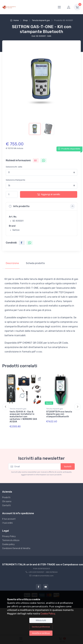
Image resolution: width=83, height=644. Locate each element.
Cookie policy (8, 544)
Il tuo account (9, 519)
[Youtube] (46, 587)
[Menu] (59, 7)
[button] (41, 206)
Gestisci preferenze (41, 627)
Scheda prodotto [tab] (35, 263)
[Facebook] (39, 587)
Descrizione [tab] (12, 263)
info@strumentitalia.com (43, 576)
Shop (25, 20)
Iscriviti (68, 467)
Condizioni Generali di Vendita (16, 548)
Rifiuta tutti (41, 620)
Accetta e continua (41, 633)
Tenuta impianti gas (41, 20)
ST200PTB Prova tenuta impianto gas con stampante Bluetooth (59, 414)
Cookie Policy (48, 614)
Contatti (6, 505)
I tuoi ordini (7, 523)
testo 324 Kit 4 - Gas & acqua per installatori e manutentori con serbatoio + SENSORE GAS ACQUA (23, 417)
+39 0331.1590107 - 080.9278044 (43, 572)
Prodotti (6, 497)
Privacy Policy (9, 536)
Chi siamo (7, 501)
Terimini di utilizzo (11, 540)
